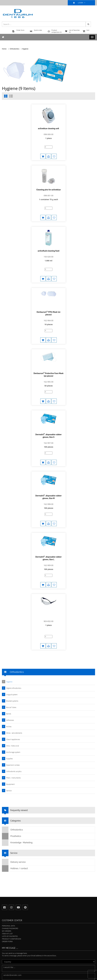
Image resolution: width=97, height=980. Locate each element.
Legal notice (28, 976)
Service (9, 737)
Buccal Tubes (11, 654)
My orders (7, 877)
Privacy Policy (39, 976)
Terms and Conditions (53, 976)
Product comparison (12, 885)
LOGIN (80, 3)
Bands (9, 660)
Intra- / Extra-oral (13, 692)
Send (8, 931)
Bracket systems (12, 647)
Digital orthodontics (14, 635)
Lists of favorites (10, 883)
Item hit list (7, 880)
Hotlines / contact (15, 815)
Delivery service (14, 808)
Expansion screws (13, 711)
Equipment (10, 731)
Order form (7, 888)
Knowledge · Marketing (17, 789)
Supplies (9, 705)
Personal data (8, 872)
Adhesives (10, 667)
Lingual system (12, 641)
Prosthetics (12, 783)
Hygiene (25, 49)
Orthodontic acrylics (14, 718)
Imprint (65, 976)
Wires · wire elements (14, 679)
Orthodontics (15, 49)
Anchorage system (13, 699)
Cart (89, 31)
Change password (10, 875)
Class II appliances (13, 686)
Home (4, 49)
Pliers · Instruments (13, 724)
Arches (9, 673)
